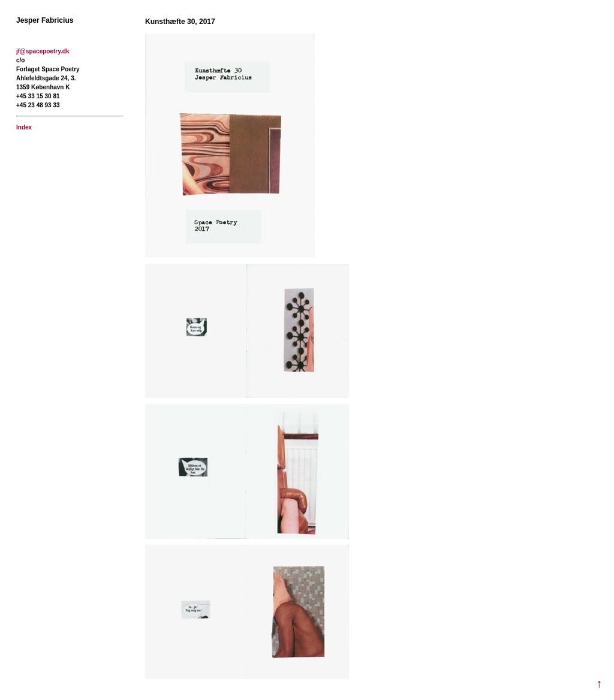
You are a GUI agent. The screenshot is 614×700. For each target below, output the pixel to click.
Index (24, 127)
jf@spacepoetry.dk (43, 51)
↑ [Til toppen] (599, 684)
